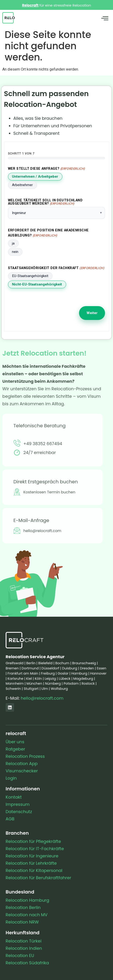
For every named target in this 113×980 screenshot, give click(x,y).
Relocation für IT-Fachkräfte (35, 849)
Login (11, 778)
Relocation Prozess (25, 756)
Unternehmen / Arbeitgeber (35, 176)
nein (15, 252)
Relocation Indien (24, 948)
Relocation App (22, 764)
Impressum (18, 804)
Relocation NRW (22, 922)
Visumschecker (22, 771)
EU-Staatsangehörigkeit (30, 276)
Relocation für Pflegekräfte (33, 841)
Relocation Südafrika (27, 963)
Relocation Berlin (23, 907)
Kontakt (14, 797)
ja (13, 243)
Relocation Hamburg (27, 900)
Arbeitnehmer (22, 185)
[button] (105, 19)
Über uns (15, 742)
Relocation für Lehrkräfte (31, 863)
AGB (10, 819)
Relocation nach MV (27, 915)
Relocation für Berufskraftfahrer (38, 878)
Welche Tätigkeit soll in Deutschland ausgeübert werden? (45, 202)
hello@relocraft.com (42, 698)
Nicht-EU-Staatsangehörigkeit (37, 284)
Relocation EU (20, 956)
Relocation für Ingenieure (32, 856)
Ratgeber (15, 749)
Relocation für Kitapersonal (34, 870)
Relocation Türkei (24, 941)
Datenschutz (19, 812)
